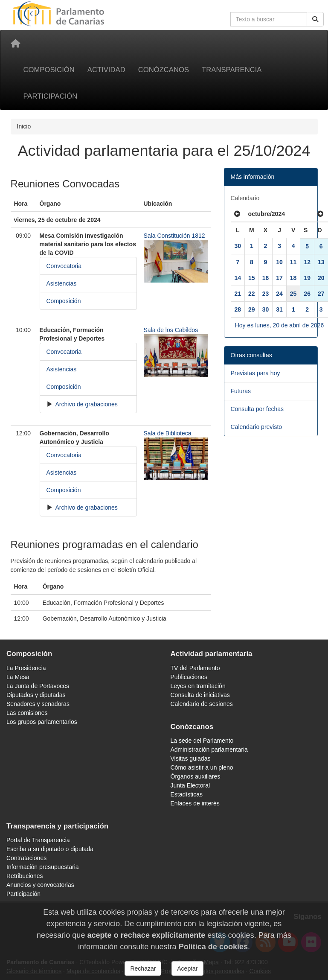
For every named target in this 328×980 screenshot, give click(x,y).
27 (321, 294)
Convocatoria (64, 266)
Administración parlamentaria (209, 750)
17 (279, 278)
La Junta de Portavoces (38, 686)
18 (293, 278)
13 (321, 262)
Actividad (106, 70)
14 (238, 278)
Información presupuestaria (43, 867)
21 (238, 294)
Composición (49, 70)
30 (238, 246)
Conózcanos (164, 70)
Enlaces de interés (195, 803)
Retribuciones (25, 876)
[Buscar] (315, 19)
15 (252, 278)
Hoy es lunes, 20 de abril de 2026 (280, 325)
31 (279, 309)
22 (252, 294)
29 (252, 309)
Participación (51, 96)
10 (279, 262)
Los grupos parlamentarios (42, 722)
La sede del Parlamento (202, 741)
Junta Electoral (190, 785)
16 (266, 278)
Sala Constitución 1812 (174, 236)
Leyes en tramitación (198, 686)
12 (307, 262)
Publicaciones (189, 677)
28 (238, 309)
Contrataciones (26, 858)
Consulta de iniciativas (200, 695)
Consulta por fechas (257, 409)
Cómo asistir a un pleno (202, 767)
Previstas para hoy (255, 373)
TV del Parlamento (195, 668)
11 (293, 262)
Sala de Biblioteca (168, 433)
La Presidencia (26, 668)
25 (293, 294)
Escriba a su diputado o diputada (50, 849)
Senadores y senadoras (38, 704)
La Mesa (18, 677)
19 (307, 278)
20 (321, 278)
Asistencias (62, 283)
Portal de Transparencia (38, 840)
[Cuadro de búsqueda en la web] (269, 19)
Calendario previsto (257, 427)
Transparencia (232, 70)
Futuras (241, 391)
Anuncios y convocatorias (40, 885)
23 (266, 294)
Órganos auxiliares (196, 776)
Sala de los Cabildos (171, 330)
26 (307, 294)
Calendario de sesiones (202, 704)
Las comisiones (27, 713)
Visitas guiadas (191, 758)
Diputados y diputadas (36, 695)
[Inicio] (15, 44)
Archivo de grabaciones (86, 404)
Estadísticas (187, 794)
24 (279, 294)
